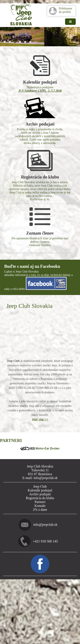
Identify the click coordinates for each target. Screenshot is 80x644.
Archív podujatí (40, 494)
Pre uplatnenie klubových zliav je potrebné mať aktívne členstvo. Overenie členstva (40, 227)
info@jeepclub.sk (45, 525)
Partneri (40, 502)
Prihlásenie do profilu (65, 10)
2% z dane (40, 510)
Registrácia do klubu (40, 498)
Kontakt (40, 506)
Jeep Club (40, 486)
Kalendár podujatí (40, 490)
